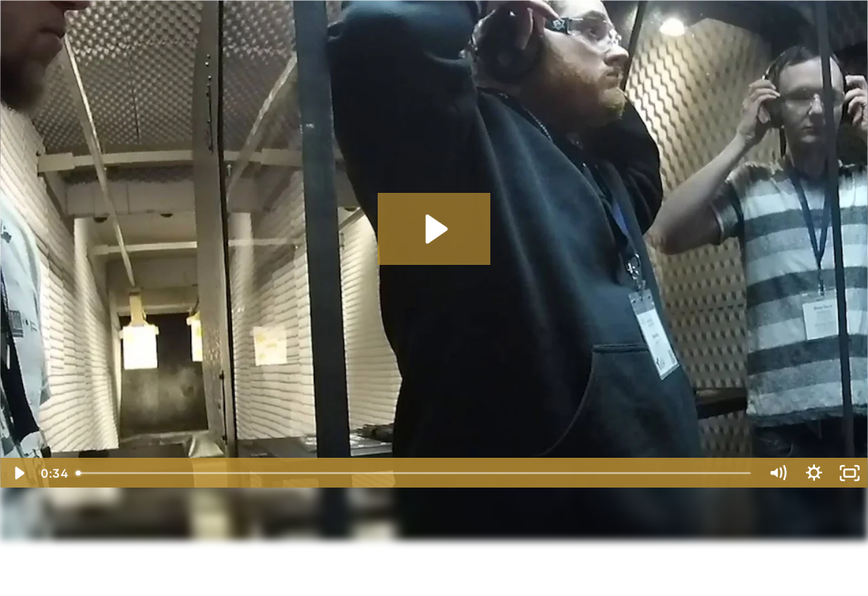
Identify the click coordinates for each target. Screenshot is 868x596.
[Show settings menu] (814, 473)
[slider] (415, 473)
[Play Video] (18, 473)
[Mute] (778, 473)
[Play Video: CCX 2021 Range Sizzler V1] (434, 229)
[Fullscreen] (850, 473)
